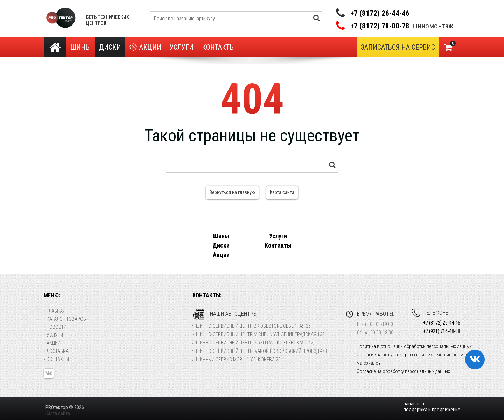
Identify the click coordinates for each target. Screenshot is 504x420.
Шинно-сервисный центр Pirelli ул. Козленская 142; (255, 343)
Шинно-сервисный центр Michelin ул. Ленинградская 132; (261, 334)
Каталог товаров (65, 319)
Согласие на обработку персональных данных (403, 371)
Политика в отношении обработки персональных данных (414, 346)
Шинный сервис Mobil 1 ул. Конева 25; (239, 360)
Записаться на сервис (398, 47)
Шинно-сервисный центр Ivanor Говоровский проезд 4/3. (262, 351)
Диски (110, 47)
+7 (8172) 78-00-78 (380, 26)
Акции (145, 47)
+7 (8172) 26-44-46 (380, 13)
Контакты (218, 47)
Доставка (56, 351)
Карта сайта (282, 192)
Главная (55, 311)
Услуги (182, 47)
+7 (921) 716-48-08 (442, 331)
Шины (80, 47)
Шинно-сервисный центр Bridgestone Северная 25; (254, 326)
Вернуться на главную (232, 192)
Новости (55, 327)
